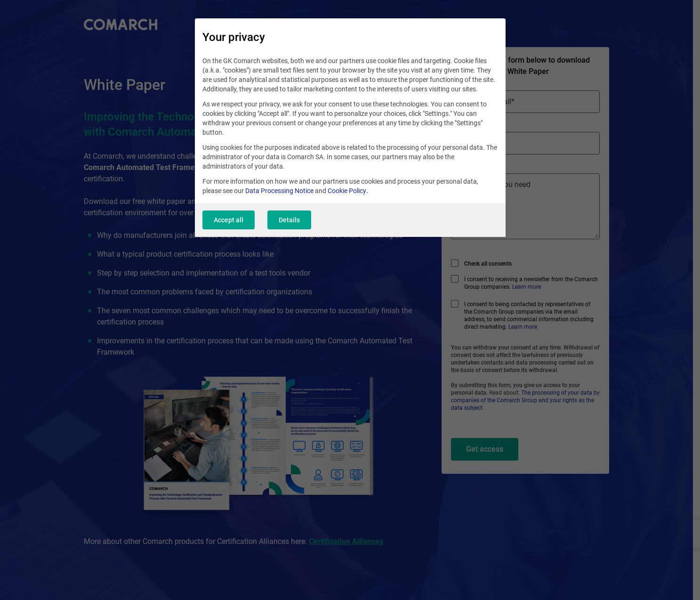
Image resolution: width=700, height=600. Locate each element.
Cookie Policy (347, 191)
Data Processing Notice (279, 191)
